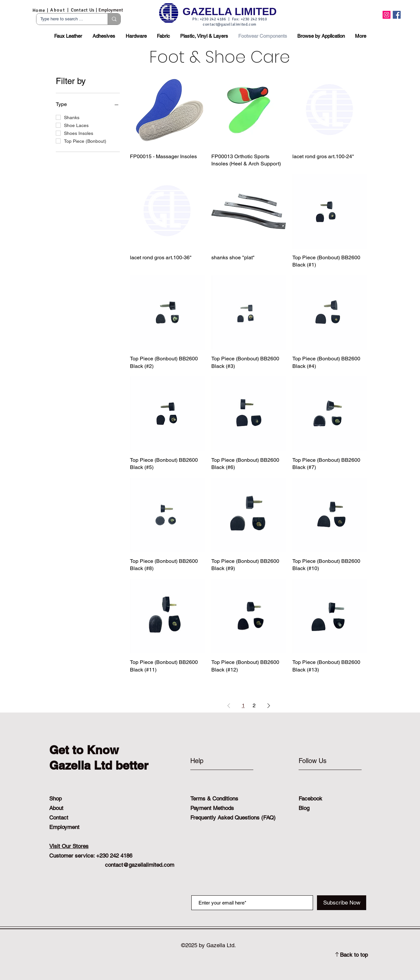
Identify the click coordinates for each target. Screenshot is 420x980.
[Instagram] (387, 15)
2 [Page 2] (254, 705)
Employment (64, 827)
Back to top (354, 955)
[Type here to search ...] (67, 19)
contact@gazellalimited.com (230, 24)
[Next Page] (269, 706)
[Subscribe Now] (342, 903)
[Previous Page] (229, 706)
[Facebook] (397, 15)
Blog (304, 808)
